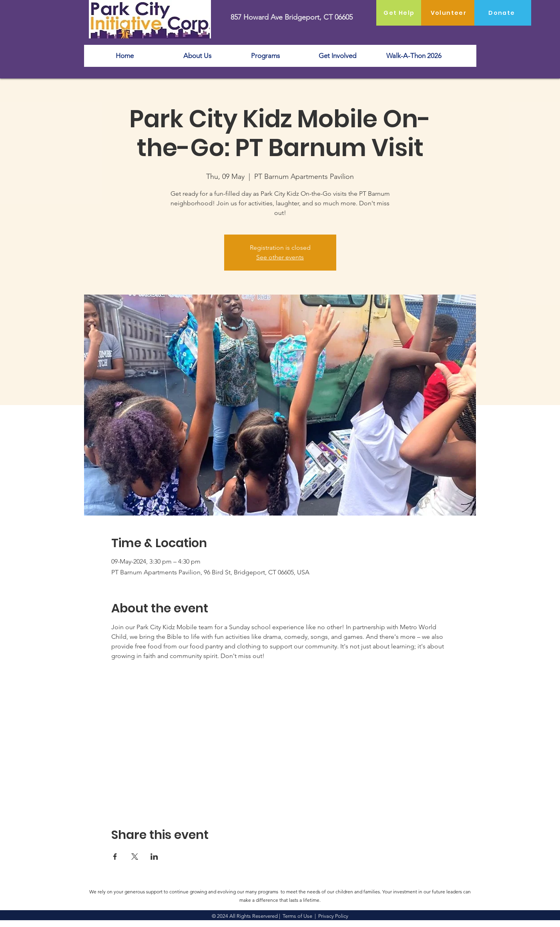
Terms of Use (297, 916)
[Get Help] (400, 13)
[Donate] (503, 13)
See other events (280, 257)
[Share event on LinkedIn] (154, 857)
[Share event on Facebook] (115, 857)
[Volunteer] (450, 13)
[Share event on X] (135, 857)
